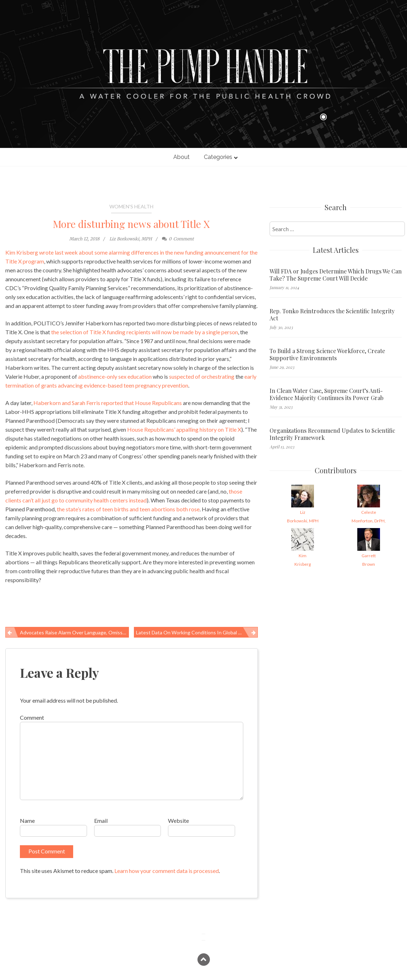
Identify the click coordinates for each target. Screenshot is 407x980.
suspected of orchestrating (202, 376)
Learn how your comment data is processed (167, 871)
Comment (32, 717)
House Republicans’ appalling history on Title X (184, 429)
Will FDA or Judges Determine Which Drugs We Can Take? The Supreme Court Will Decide (336, 275)
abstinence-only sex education (115, 376)
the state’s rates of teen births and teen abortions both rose (128, 509)
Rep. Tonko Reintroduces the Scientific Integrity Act (332, 315)
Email (101, 821)
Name (27, 821)
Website (178, 821)
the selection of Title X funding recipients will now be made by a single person (145, 332)
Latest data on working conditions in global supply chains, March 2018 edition (197, 632)
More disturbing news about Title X (131, 224)
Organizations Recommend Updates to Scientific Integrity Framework (332, 434)
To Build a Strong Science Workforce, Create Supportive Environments (327, 355)
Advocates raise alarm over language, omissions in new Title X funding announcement (74, 632)
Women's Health (131, 206)
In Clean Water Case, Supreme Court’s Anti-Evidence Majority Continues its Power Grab (327, 394)
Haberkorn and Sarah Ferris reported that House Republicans (108, 403)
